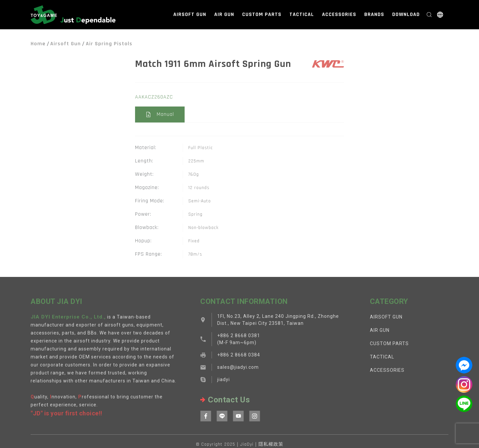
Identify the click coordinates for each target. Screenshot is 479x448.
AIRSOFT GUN (190, 14)
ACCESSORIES (339, 14)
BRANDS (374, 14)
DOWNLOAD (406, 14)
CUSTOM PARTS (262, 14)
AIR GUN (224, 14)
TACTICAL (302, 14)
